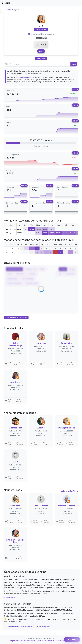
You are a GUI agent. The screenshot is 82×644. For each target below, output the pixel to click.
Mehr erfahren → (10, 597)
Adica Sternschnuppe (23, 77)
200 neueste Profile (28, 641)
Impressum (15, 641)
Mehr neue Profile (69, 491)
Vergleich (46, 627)
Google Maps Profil (41, 30)
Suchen (74, 64)
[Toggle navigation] (78, 3)
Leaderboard (8, 10)
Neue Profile (36, 627)
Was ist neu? (72, 639)
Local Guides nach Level (46, 641)
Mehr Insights (13, 627)
